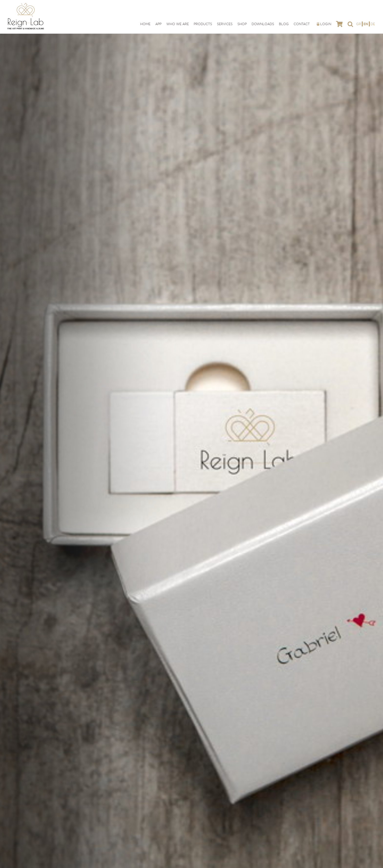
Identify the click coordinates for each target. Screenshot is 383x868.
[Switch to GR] (359, 24)
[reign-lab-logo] (26, 4)
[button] (350, 24)
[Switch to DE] (373, 24)
